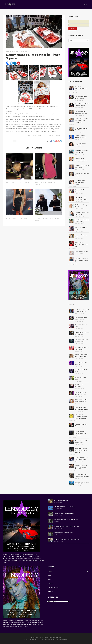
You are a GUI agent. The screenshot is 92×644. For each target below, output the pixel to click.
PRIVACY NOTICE (63, 640)
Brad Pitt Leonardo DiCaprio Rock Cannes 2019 (81, 89)
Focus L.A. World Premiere (80, 191)
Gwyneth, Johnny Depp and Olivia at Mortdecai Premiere (82, 260)
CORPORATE (33, 640)
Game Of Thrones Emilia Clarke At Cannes (82, 105)
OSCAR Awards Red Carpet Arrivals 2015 (81, 198)
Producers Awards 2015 (82, 252)
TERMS (54, 640)
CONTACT (50, 592)
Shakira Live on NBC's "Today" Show (81, 442)
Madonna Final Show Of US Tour (18, 182)
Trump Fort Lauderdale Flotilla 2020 (64, 513)
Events (33, 135)
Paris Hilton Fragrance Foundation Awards (81, 129)
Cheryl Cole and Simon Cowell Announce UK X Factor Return (81, 467)
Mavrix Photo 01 (25, 52)
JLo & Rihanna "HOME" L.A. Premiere (81, 151)
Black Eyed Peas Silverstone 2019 (63, 533)
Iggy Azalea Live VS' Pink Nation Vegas (82, 348)
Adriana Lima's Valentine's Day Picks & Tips (82, 244)
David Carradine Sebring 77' (62, 500)
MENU (49, 580)
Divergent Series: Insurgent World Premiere (80, 182)
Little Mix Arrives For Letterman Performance (82, 475)
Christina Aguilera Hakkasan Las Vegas (81, 137)
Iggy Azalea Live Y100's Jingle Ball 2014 (81, 341)
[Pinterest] (19, 63)
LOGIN (49, 576)
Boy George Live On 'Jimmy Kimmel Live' (81, 393)
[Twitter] (11, 63)
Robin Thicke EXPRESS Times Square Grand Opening (81, 450)
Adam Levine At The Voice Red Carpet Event (82, 408)
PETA (49, 135)
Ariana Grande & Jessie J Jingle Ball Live (82, 333)
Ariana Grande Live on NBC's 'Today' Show (81, 356)
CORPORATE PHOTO (54, 588)
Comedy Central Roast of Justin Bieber (82, 166)
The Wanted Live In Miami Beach (80, 386)
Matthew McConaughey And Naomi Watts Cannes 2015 (82, 121)
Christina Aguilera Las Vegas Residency (81, 97)
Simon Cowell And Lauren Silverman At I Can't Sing (81, 433)
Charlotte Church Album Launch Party (82, 483)
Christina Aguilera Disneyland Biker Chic (81, 112)
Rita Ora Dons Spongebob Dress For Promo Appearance (81, 417)
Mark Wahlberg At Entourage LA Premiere (82, 159)
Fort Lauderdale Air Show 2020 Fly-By (64, 507)
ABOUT (50, 584)
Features (42, 135)
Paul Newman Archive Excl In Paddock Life (66, 520)
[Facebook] (8, 63)
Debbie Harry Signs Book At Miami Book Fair (82, 311)
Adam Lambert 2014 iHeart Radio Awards (81, 401)
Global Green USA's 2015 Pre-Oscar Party (82, 221)
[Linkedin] (15, 63)
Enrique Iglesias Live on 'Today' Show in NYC (82, 459)
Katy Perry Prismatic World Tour (81, 144)
